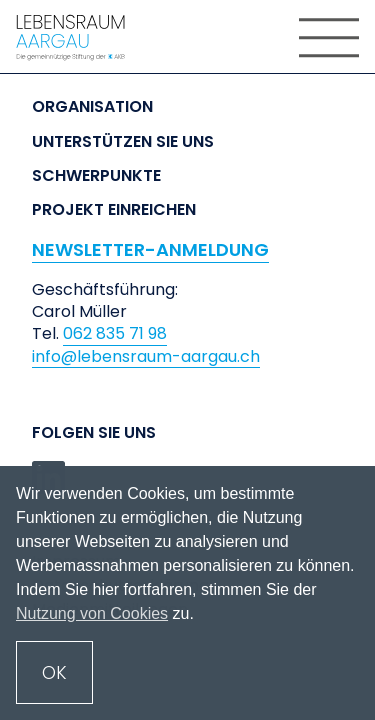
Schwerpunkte (96, 176)
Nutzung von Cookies (92, 613)
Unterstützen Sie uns (123, 142)
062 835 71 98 (115, 334)
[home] (80, 37)
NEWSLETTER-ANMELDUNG (150, 249)
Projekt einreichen (114, 210)
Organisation (92, 107)
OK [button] (54, 672)
